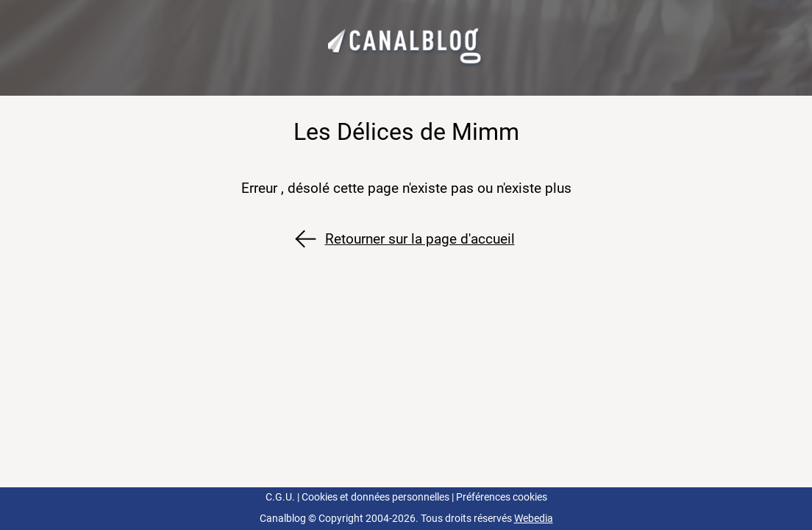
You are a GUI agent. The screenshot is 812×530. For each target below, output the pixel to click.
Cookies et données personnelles (375, 497)
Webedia (534, 519)
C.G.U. (280, 497)
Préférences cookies (502, 497)
